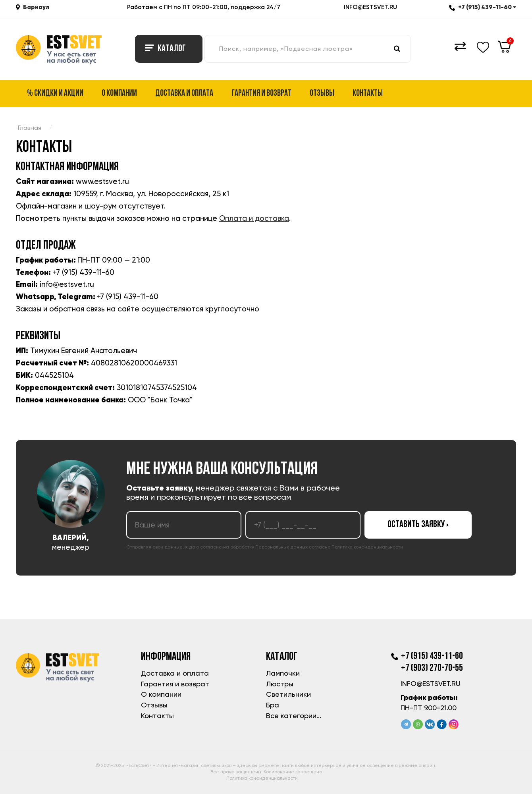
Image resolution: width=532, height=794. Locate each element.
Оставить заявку (418, 525)
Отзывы (322, 94)
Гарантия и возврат (261, 94)
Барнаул (36, 7)
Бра (273, 705)
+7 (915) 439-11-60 (483, 7)
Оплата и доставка (254, 218)
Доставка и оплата (184, 94)
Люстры (280, 684)
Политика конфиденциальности (262, 778)
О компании (119, 94)
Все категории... (294, 716)
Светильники (288, 694)
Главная (30, 128)
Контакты (368, 94)
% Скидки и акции (55, 94)
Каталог (165, 49)
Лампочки (283, 673)
